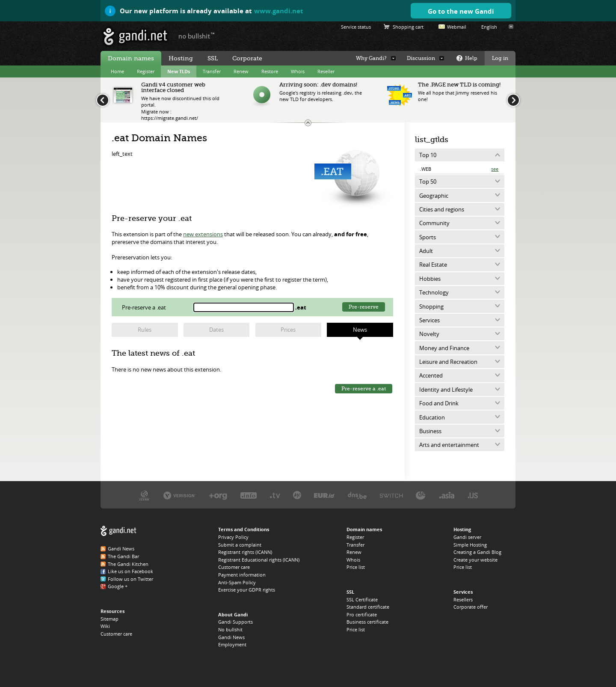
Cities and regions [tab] (442, 209)
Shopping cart (408, 27)
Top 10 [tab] (428, 155)
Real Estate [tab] (433, 265)
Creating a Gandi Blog (477, 552)
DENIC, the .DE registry (421, 495)
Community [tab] (434, 223)
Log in (500, 58)
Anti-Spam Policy (237, 582)
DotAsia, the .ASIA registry (447, 495)
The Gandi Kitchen (128, 564)
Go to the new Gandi (461, 11)
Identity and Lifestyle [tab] (446, 390)
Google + (118, 586)
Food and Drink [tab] (439, 403)
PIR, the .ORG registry (218, 495)
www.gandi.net (279, 11)
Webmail (457, 27)
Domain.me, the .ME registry (297, 495)
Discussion (421, 58)
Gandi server (467, 537)
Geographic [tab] (434, 196)
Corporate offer (471, 607)
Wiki (105, 626)
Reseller (326, 71)
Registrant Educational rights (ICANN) (259, 560)
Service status (356, 27)
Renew (241, 71)
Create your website (475, 560)
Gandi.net (118, 531)
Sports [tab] (428, 237)
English (489, 27)
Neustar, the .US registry (473, 495)
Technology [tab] (434, 292)
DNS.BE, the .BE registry (357, 495)
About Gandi (233, 614)
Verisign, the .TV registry (275, 495)
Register (146, 71)
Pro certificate (362, 614)
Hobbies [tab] (430, 279)
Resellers (463, 599)
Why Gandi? (371, 58)
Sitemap (110, 619)
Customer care (116, 634)
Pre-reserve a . (145, 307)
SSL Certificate (362, 599)
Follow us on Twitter (130, 579)
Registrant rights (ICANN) (245, 552)
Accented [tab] (431, 375)
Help (471, 58)
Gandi (135, 37)
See (495, 169)
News (360, 330)
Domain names (131, 58)
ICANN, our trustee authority (144, 495)
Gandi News (121, 549)
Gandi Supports (235, 622)
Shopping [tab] (431, 306)
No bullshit (230, 629)
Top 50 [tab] (428, 181)
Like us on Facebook (130, 571)
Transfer (212, 71)
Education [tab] (432, 417)
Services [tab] (429, 320)
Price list (356, 567)
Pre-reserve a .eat (364, 389)
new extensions (203, 234)
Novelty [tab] (429, 334)
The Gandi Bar (123, 556)
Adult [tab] (426, 251)
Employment (232, 644)
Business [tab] (430, 431)
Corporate (247, 58)
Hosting (181, 58)
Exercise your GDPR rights (247, 590)
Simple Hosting (470, 545)
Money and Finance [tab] (444, 348)
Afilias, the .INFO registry (249, 495)
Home (117, 71)
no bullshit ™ (197, 36)
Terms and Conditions (244, 529)
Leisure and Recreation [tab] (448, 362)
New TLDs (179, 71)
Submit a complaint (240, 545)
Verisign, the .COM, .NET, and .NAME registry (180, 495)
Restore (270, 71)
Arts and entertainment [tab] (449, 445)
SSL (213, 58)
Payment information (242, 575)
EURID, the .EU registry (324, 495)
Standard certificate (368, 607)
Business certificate (367, 622)
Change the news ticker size (308, 123)
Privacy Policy (233, 537)
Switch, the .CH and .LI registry (391, 495)
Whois (298, 71)
